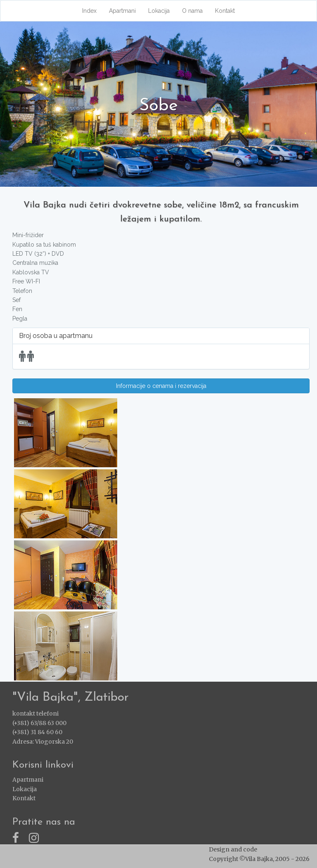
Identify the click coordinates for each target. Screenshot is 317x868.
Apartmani (122, 11)
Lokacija (159, 11)
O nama (192, 11)
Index (89, 11)
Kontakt (225, 11)
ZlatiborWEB (277, 849)
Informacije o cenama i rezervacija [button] (161, 386)
